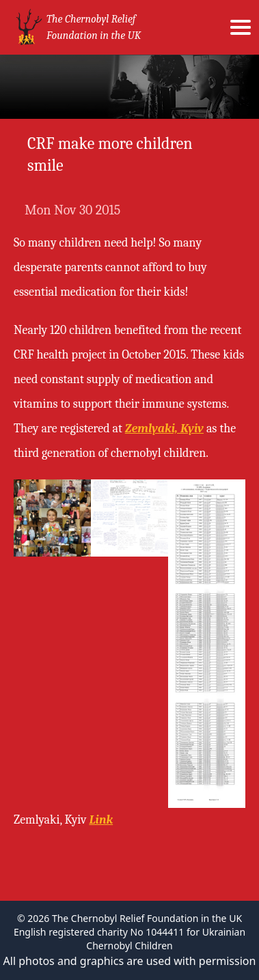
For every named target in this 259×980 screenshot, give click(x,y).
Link (101, 820)
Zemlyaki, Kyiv (164, 429)
